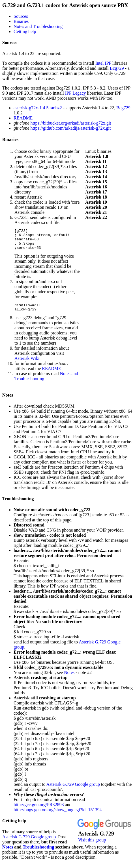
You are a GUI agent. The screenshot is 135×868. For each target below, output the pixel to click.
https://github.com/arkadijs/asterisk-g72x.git (71, 128)
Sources (21, 16)
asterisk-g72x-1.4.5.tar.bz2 (38, 108)
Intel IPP (103, 63)
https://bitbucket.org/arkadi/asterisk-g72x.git (71, 123)
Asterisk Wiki (27, 364)
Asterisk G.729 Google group (73, 790)
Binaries (21, 21)
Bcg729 (117, 68)
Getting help (25, 31)
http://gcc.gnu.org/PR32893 (39, 811)
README (23, 118)
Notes (8, 401)
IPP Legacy (76, 93)
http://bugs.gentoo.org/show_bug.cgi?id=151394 (58, 816)
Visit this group (92, 846)
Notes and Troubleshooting (38, 26)
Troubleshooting (18, 505)
